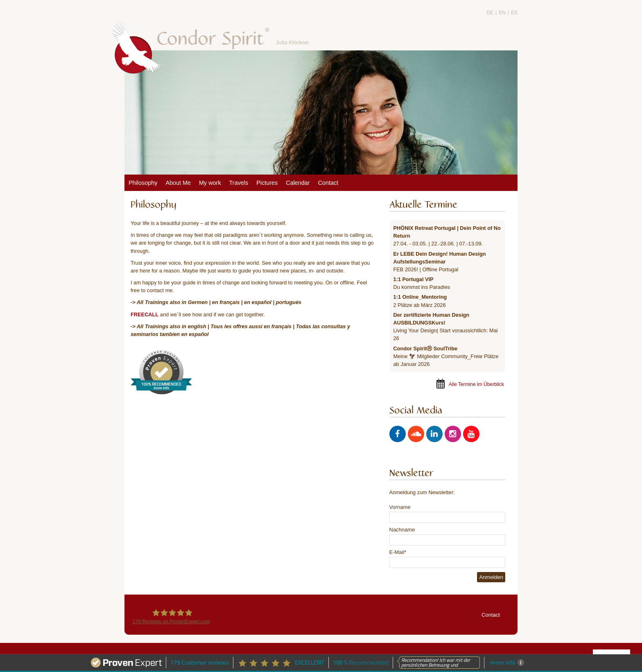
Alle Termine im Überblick (476, 384)
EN (502, 13)
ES (514, 13)
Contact (491, 615)
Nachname (402, 530)
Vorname (400, 507)
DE (490, 13)
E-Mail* (398, 552)
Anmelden (491, 577)
